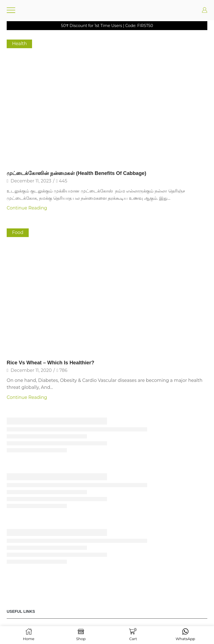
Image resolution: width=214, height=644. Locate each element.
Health (19, 44)
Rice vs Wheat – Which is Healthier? (50, 363)
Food (18, 232)
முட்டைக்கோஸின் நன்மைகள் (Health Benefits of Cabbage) (76, 173)
